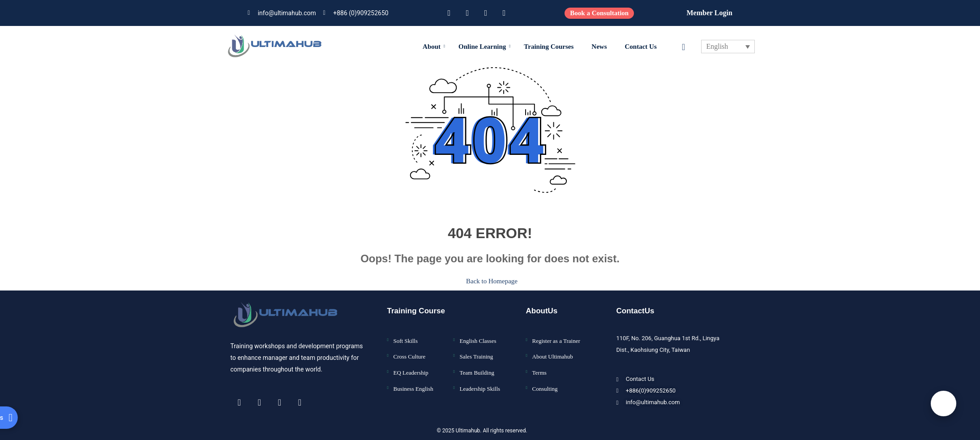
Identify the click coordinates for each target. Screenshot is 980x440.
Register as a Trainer (556, 335)
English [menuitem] (717, 47)
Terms (539, 367)
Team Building (477, 367)
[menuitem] (728, 46)
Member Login (709, 13)
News (599, 47)
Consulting (545, 383)
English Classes (478, 335)
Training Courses (549, 47)
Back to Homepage (490, 278)
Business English (413, 383)
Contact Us (641, 47)
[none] (728, 46)
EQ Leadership (411, 367)
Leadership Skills (480, 383)
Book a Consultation (599, 13)
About (434, 47)
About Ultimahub (553, 351)
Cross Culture (410, 351)
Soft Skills (406, 335)
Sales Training (477, 351)
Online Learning (484, 47)
